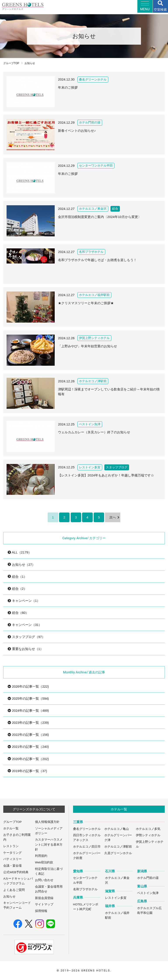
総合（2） (17, 589)
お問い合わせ (44, 880)
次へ (113, 517)
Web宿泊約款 (44, 862)
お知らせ (9, 897)
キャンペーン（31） (25, 625)
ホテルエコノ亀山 (117, 829)
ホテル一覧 (11, 828)
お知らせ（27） (21, 565)
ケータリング (12, 853)
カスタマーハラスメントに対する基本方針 (49, 844)
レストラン (11, 846)
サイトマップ (44, 904)
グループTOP (11, 63)
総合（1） (17, 577)
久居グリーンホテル (118, 853)
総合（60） (18, 613)
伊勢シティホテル (148, 835)
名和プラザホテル (85, 889)
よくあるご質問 (14, 890)
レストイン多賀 (116, 898)
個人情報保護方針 (47, 822)
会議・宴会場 (12, 866)
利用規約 (41, 856)
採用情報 (41, 911)
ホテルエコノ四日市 (87, 847)
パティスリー (12, 859)
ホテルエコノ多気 (148, 829)
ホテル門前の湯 (148, 878)
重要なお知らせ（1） (25, 649)
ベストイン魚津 (148, 893)
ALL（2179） (20, 552)
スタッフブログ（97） (26, 637)
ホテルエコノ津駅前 (118, 847)
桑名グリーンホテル (87, 829)
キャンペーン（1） (24, 601)
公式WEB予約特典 (16, 872)
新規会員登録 (44, 898)
